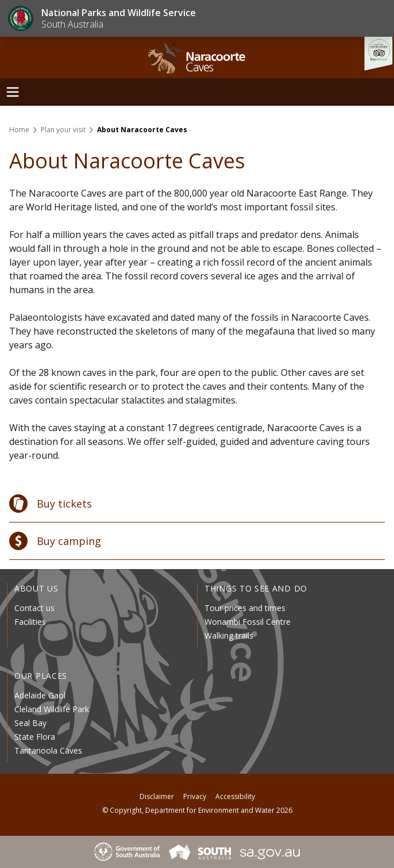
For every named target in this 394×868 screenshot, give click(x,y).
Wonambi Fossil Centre (248, 622)
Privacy (195, 796)
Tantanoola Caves (48, 750)
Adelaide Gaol (40, 695)
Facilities (30, 622)
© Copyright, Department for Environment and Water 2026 (197, 810)
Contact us (34, 608)
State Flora (35, 737)
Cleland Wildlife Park (52, 709)
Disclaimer (157, 796)
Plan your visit (63, 130)
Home (19, 130)
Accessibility (235, 796)
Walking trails (229, 635)
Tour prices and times (245, 608)
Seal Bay (30, 723)
